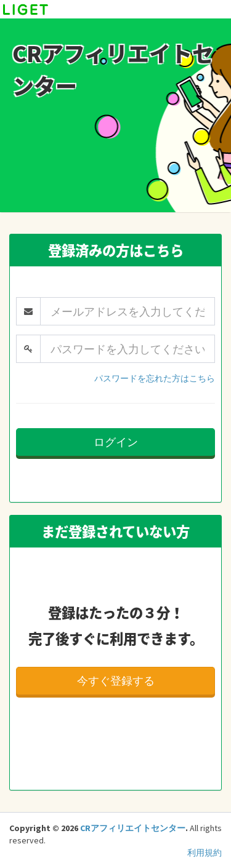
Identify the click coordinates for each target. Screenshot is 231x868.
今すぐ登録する (116, 681)
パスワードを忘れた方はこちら (155, 378)
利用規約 (205, 853)
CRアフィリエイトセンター (133, 828)
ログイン (116, 442)
